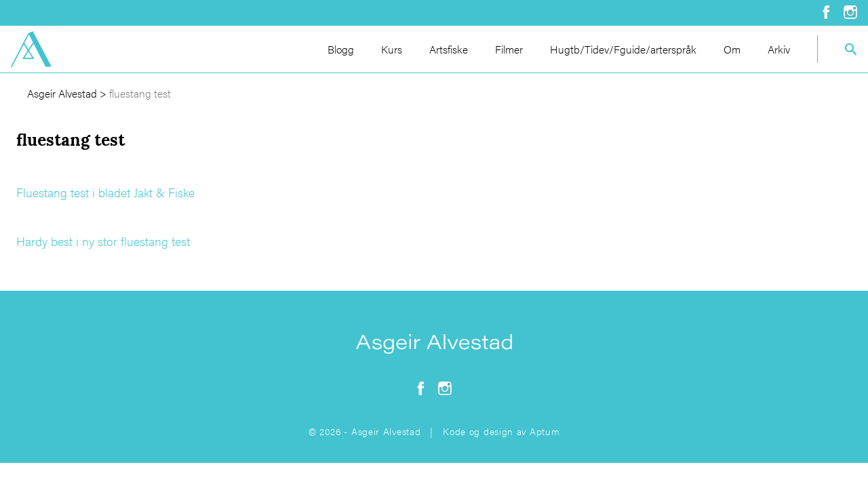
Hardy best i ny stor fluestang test (103, 241)
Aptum (545, 431)
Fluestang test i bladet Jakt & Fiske (105, 192)
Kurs (392, 49)
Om (732, 49)
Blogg (341, 49)
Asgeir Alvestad (62, 93)
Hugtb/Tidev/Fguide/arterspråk (623, 49)
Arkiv (779, 49)
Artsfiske (449, 49)
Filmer (509, 49)
